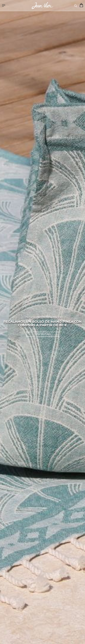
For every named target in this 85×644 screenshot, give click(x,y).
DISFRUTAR (42, 334)
